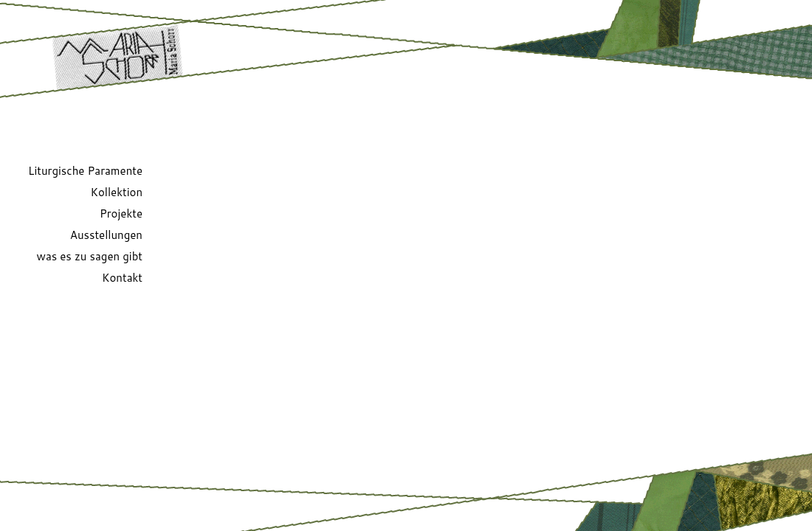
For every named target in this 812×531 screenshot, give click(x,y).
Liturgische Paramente (85, 171)
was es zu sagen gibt (90, 256)
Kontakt (122, 278)
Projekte (121, 214)
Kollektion (117, 192)
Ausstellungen (106, 235)
